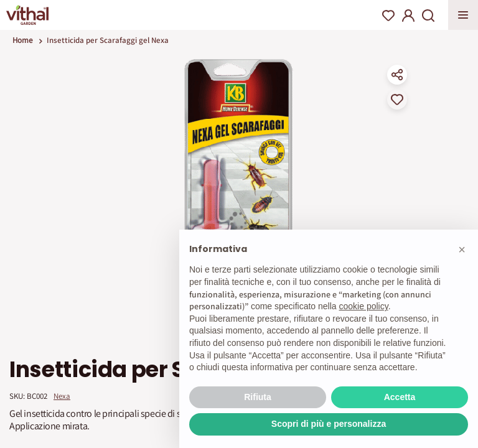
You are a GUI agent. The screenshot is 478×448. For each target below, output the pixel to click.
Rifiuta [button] (258, 397)
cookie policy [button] (364, 306)
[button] (462, 250)
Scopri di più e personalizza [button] (329, 424)
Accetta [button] (400, 397)
